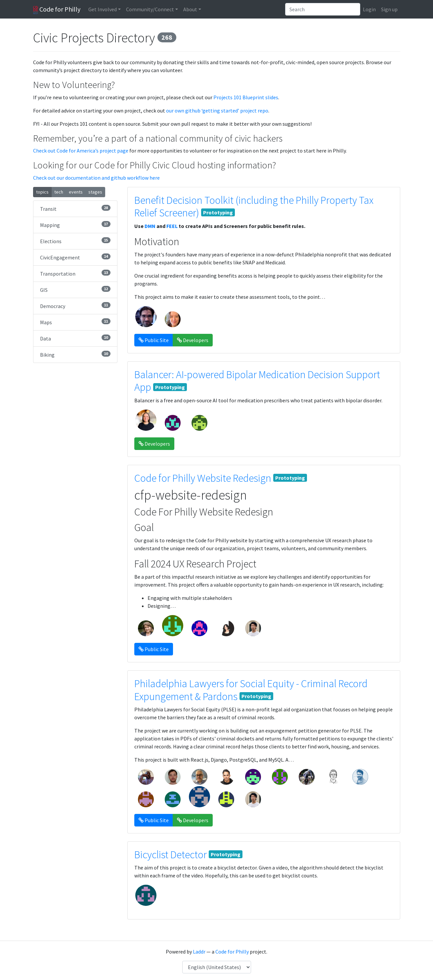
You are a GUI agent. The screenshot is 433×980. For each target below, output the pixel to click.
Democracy (75, 306)
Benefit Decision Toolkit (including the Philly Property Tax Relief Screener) (254, 206)
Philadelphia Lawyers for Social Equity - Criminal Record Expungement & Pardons (251, 690)
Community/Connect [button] (150, 9)
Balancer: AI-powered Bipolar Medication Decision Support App (257, 381)
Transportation (75, 273)
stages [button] (95, 192)
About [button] (190, 9)
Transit (75, 208)
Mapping (75, 225)
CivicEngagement (75, 257)
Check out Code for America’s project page (81, 151)
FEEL (172, 226)
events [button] (76, 192)
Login (369, 9)
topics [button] (42, 192)
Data (75, 338)
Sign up (389, 9)
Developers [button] (193, 340)
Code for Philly (57, 10)
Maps (75, 322)
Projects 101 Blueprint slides (246, 97)
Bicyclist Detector (171, 855)
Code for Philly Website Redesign (203, 478)
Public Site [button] (154, 340)
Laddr (199, 952)
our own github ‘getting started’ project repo (217, 111)
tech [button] (59, 192)
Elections (75, 241)
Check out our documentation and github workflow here (96, 178)
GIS (75, 290)
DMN (150, 226)
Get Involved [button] (103, 9)
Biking (75, 354)
